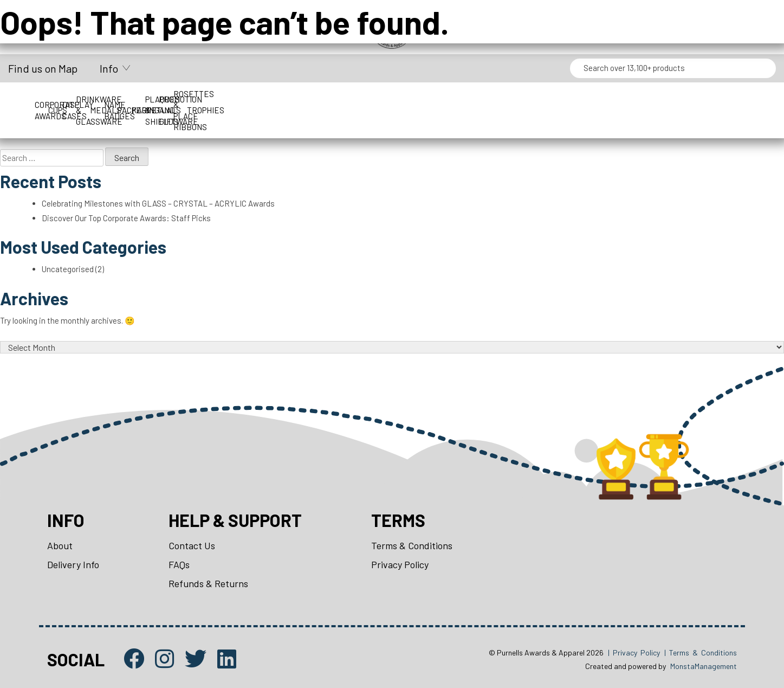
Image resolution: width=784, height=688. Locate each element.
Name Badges (529, 99)
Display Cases (256, 99)
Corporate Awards (74, 99)
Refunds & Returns (208, 583)
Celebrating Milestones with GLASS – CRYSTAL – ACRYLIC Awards (158, 203)
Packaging (620, 99)
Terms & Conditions (412, 545)
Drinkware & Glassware (347, 99)
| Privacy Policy (634, 652)
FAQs (179, 564)
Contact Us (192, 545)
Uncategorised (68, 269)
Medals (438, 99)
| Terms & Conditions (701, 652)
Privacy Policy (400, 564)
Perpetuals (711, 99)
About (60, 545)
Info (109, 68)
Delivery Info (73, 564)
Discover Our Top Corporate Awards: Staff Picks (126, 218)
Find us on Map (43, 68)
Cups (164, 99)
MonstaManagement (704, 666)
